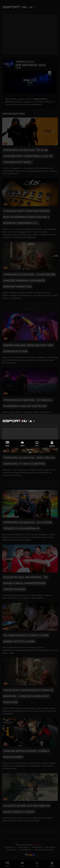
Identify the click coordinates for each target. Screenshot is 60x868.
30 (30, 452)
